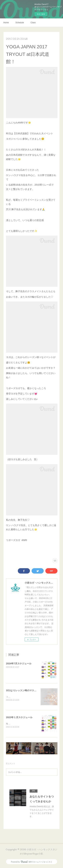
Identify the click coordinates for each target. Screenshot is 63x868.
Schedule (20, 23)
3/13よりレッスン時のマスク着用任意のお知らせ (32, 690)
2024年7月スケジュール (19, 663)
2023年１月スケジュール (19, 718)
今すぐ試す (41, 14)
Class (33, 23)
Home (6, 23)
